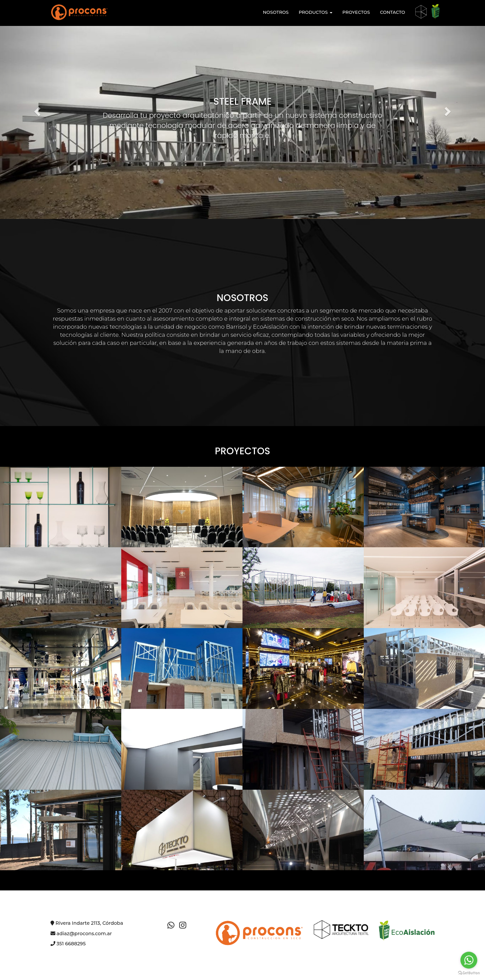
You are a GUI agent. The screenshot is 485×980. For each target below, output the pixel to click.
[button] (36, 109)
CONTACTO (392, 12)
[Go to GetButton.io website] (469, 973)
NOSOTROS (276, 12)
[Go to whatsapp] (469, 960)
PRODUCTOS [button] (316, 12)
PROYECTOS (356, 12)
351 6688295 (68, 944)
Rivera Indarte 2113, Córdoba (87, 923)
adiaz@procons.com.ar (81, 934)
